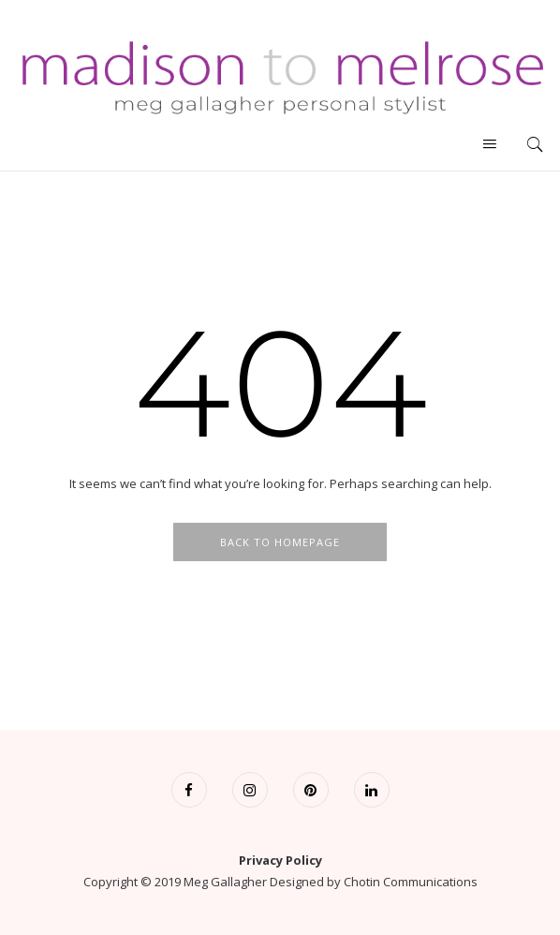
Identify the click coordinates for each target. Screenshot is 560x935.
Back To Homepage (280, 542)
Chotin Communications (411, 882)
